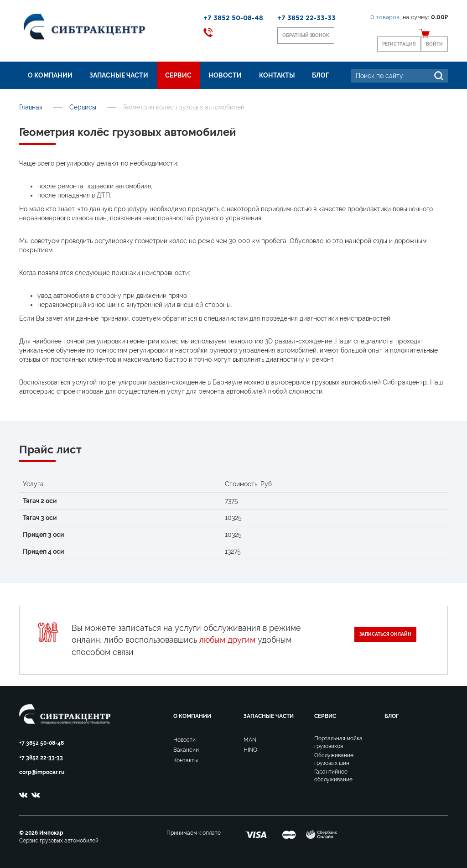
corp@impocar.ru (42, 772)
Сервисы (83, 107)
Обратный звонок (306, 35)
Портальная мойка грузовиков (338, 742)
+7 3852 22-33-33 (306, 18)
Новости (225, 75)
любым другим (227, 640)
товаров (385, 18)
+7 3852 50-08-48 (233, 18)
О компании (50, 75)
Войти (434, 44)
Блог (320, 75)
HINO (250, 750)
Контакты (277, 75)
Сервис (178, 75)
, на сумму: (409, 18)
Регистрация (399, 44)
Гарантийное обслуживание (333, 776)
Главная (31, 107)
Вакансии (186, 750)
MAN (250, 740)
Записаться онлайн (385, 634)
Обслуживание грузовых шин (334, 759)
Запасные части (119, 75)
